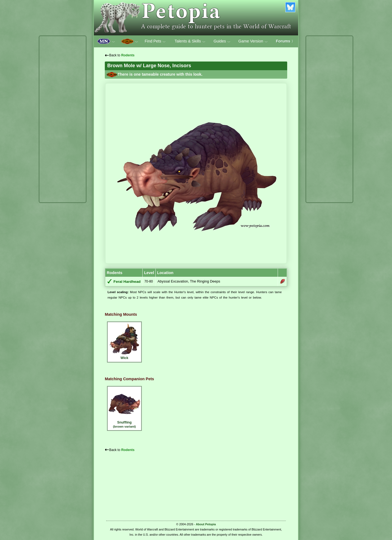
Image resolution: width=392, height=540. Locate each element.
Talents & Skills (190, 41)
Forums (286, 41)
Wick (124, 341)
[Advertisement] (63, 119)
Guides (222, 41)
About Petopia (206, 524)
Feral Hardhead (127, 282)
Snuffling (124, 408)
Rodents (128, 55)
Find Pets (155, 41)
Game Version (253, 41)
